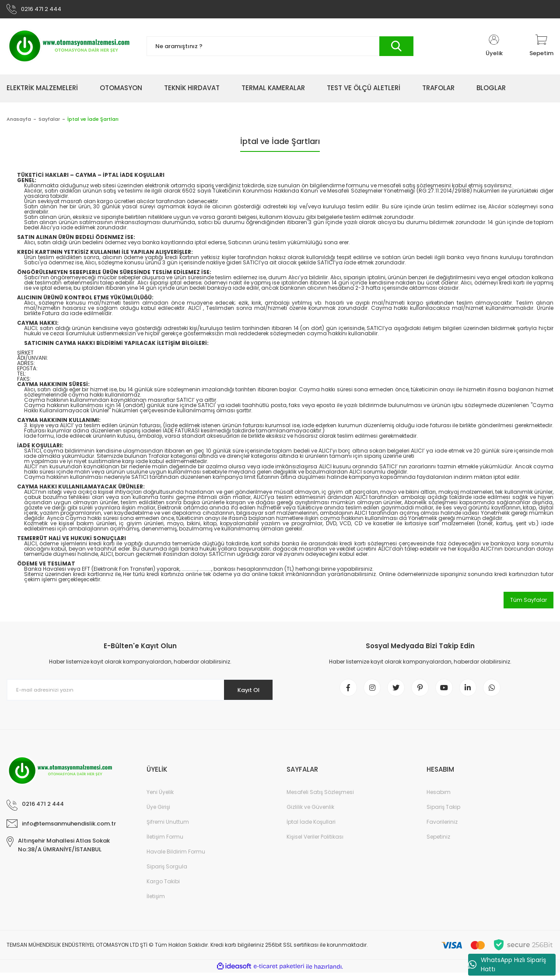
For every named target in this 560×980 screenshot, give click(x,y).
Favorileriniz (442, 829)
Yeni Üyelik (160, 799)
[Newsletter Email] (140, 693)
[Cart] (541, 49)
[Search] (280, 49)
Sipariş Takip (443, 814)
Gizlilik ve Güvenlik (310, 814)
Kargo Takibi (163, 889)
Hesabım (439, 799)
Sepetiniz (438, 844)
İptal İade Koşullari (311, 829)
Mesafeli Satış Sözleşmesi (320, 799)
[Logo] (70, 49)
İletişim (156, 904)
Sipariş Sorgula (167, 874)
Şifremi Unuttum (168, 829)
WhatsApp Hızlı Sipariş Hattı (507, 964)
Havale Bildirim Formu (176, 859)
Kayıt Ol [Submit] (244, 692)
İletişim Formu (165, 844)
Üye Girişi (158, 814)
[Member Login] (494, 49)
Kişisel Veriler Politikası (315, 844)
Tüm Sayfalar (528, 602)
